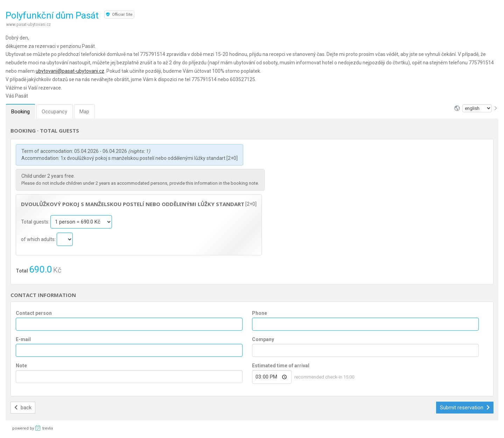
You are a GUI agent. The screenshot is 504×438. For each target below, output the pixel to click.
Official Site (119, 15)
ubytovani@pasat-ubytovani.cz (70, 71)
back (23, 408)
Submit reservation (465, 408)
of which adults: (39, 239)
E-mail (23, 339)
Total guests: (36, 222)
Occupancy (55, 112)
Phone (260, 313)
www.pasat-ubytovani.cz (29, 24)
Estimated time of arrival (281, 366)
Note (21, 366)
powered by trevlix (33, 428)
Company (263, 339)
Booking (20, 112)
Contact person (34, 313)
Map (85, 112)
